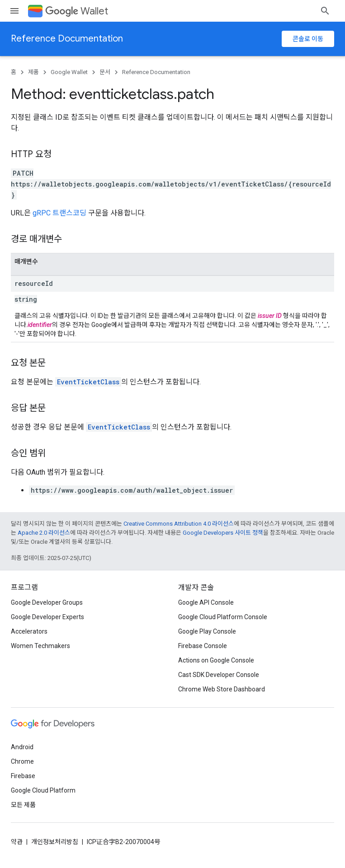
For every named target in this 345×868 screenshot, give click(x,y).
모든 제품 (23, 805)
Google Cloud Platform (43, 790)
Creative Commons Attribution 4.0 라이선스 (179, 524)
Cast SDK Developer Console (219, 675)
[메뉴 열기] (14, 11)
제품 (33, 72)
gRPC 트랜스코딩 (59, 213)
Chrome (22, 761)
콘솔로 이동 (308, 39)
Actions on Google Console (216, 660)
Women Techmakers (40, 646)
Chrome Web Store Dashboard (222, 689)
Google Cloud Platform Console (223, 617)
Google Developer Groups (47, 602)
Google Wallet (69, 72)
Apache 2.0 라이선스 (44, 533)
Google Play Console (207, 631)
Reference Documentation (67, 39)
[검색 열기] (325, 11)
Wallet (77, 11)
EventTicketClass (88, 382)
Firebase (23, 776)
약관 (17, 842)
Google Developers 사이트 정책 (223, 533)
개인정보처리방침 (55, 842)
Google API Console (206, 602)
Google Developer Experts (47, 617)
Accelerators (29, 631)
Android (22, 747)
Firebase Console (203, 646)
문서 (105, 72)
